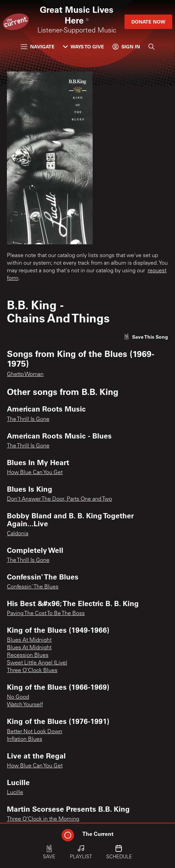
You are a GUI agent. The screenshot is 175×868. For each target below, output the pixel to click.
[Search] (151, 47)
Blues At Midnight (29, 640)
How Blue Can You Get (35, 473)
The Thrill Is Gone (28, 419)
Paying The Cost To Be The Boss (46, 614)
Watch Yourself (25, 705)
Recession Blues (28, 655)
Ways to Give (84, 46)
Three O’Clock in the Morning (43, 819)
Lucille (15, 793)
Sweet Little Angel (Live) (37, 663)
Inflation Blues (25, 739)
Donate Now (148, 22)
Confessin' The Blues (33, 587)
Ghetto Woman (25, 375)
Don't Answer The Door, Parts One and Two (59, 499)
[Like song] (146, 337)
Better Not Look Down (35, 732)
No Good (18, 697)
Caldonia (18, 534)
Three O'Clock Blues (32, 671)
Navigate (38, 46)
